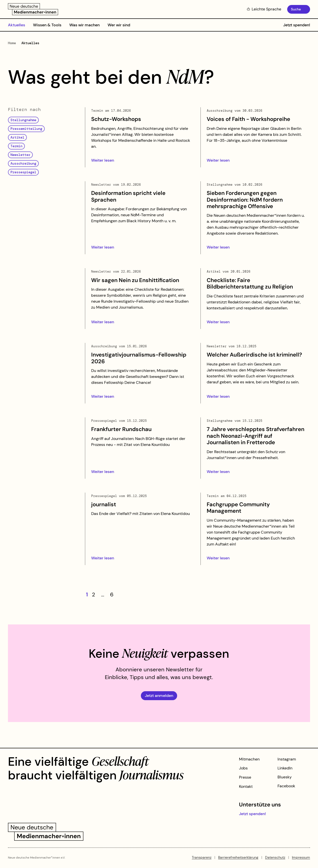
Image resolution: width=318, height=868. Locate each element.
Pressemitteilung (26, 129)
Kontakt (246, 786)
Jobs (243, 768)
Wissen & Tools (47, 25)
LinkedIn (285, 768)
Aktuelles (17, 25)
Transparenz (202, 857)
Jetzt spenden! (297, 25)
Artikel (17, 137)
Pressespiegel (23, 172)
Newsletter (20, 155)
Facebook (286, 786)
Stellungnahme (23, 120)
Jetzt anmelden (159, 696)
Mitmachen (249, 759)
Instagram (287, 759)
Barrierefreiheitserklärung (238, 857)
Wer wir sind (119, 25)
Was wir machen (84, 25)
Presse (245, 777)
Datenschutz (275, 857)
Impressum (301, 857)
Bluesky (285, 777)
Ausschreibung (23, 163)
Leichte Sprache (264, 9)
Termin (16, 146)
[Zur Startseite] (33, 9)
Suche (296, 9)
